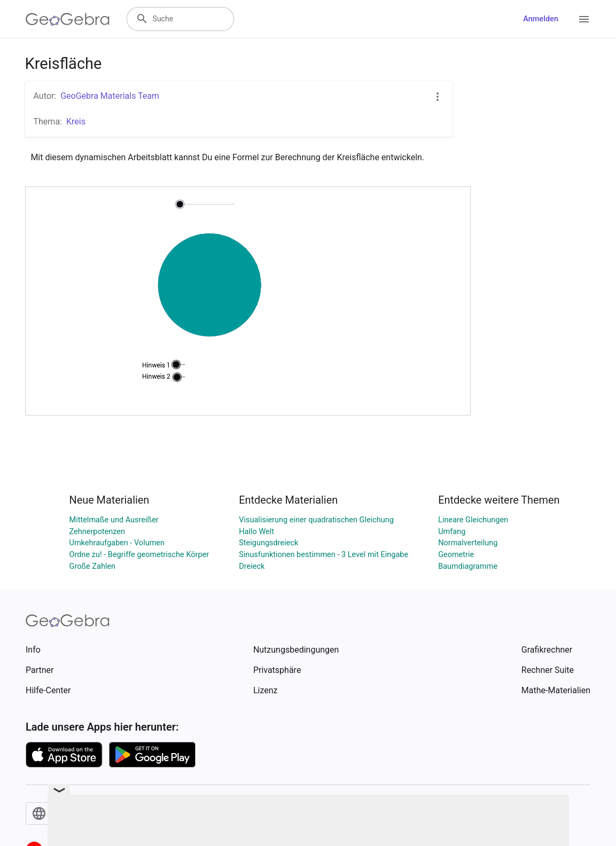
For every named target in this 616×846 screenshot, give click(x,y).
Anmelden (541, 19)
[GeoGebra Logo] (68, 19)
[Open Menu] (584, 19)
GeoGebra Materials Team (110, 96)
